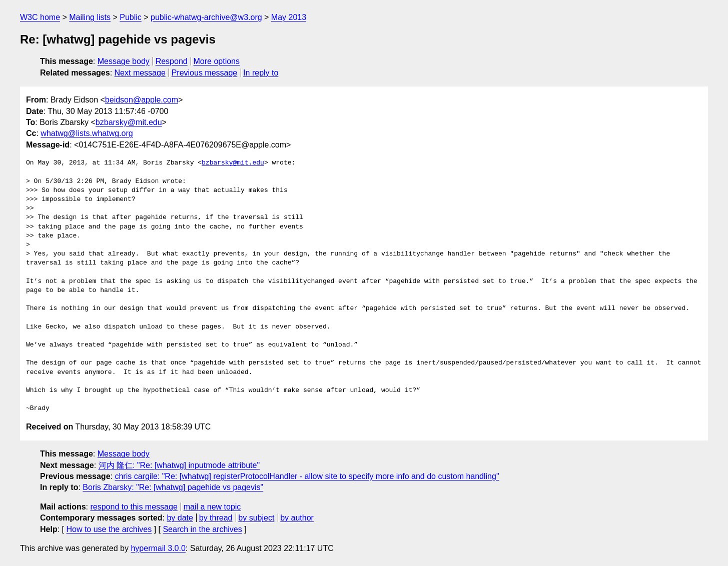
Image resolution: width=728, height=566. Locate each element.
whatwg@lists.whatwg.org (87, 133)
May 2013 (289, 17)
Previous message (205, 73)
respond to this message (134, 507)
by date (180, 518)
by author (297, 518)
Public (131, 17)
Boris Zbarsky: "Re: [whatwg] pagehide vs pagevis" (173, 487)
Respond (172, 61)
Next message (140, 73)
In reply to (261, 73)
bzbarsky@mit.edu (129, 122)
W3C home (40, 17)
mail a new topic (212, 507)
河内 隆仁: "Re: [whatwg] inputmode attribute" (179, 465)
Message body (124, 61)
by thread (216, 518)
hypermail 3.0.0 (158, 548)
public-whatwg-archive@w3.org (206, 17)
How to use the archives (109, 529)
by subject (256, 518)
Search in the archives (202, 529)
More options (217, 61)
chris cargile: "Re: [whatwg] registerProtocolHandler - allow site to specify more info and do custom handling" (307, 476)
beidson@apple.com (142, 100)
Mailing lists (90, 17)
